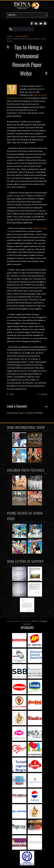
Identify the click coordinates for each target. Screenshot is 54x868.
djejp (12, 394)
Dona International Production (19, 621)
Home (9, 36)
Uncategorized (22, 36)
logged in (22, 413)
